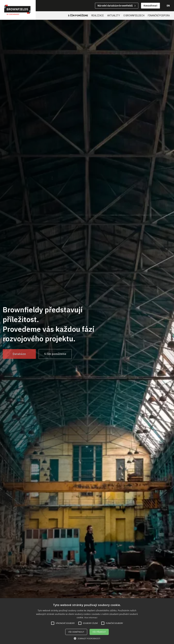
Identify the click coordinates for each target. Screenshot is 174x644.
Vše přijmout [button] (99, 632)
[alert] (87, 621)
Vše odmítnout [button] (76, 632)
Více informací (91, 617)
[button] (87, 638)
